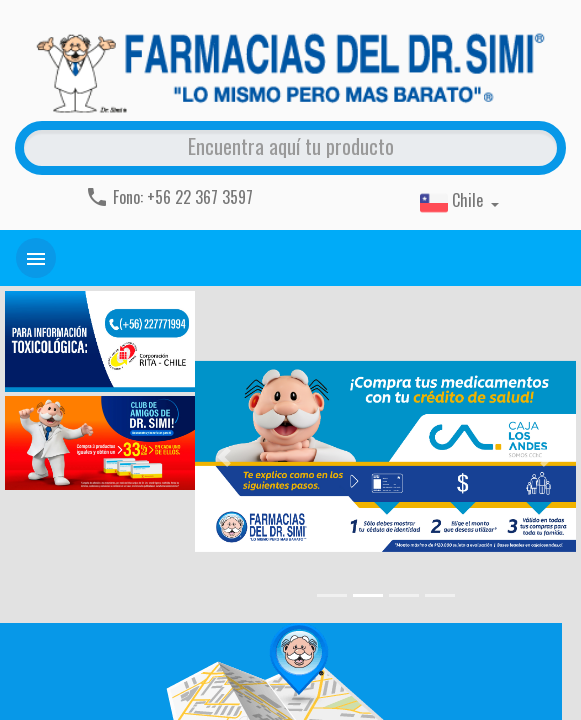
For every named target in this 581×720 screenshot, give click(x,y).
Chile (453, 202)
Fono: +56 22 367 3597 (169, 197)
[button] (223, 457)
